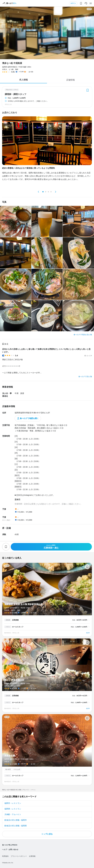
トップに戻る (47, 834)
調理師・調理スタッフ (16, 94)
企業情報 (32, 856)
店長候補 (15, 620)
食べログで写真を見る (82, 335)
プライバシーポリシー (19, 856)
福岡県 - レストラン (13, 809)
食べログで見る (84, 377)
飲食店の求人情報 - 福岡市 (16, 820)
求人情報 (23, 80)
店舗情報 (70, 80)
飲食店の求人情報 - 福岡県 (16, 826)
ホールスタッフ (18, 627)
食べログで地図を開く (29, 418)
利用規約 (5, 856)
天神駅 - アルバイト (13, 814)
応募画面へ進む (51, 547)
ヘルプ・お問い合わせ (10, 850)
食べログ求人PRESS (10, 845)
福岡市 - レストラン (13, 803)
